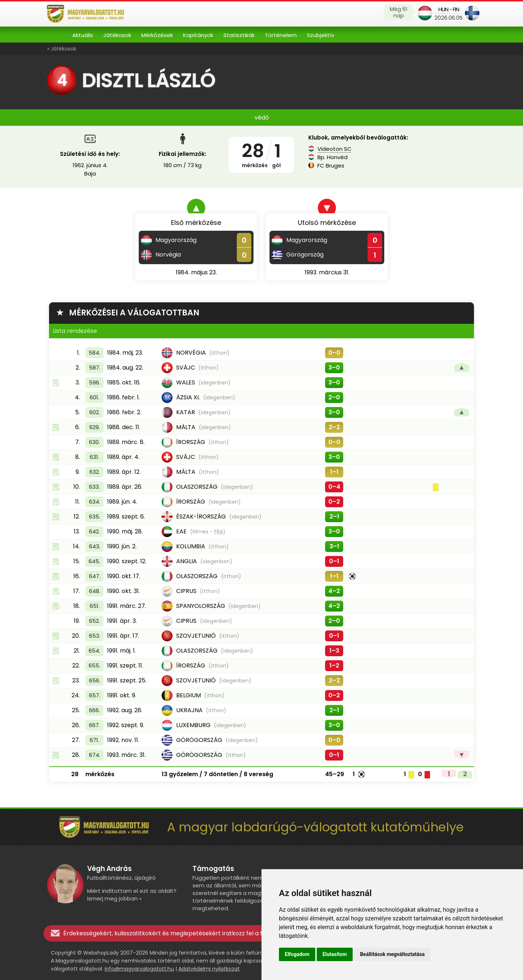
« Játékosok (62, 49)
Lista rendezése (75, 331)
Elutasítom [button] (335, 954)
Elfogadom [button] (297, 954)
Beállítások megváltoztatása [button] (392, 954)
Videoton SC (335, 149)
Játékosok (117, 35)
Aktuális (83, 35)
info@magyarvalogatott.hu (139, 969)
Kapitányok (198, 35)
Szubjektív (321, 35)
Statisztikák (239, 35)
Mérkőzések (157, 35)
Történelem (281, 35)
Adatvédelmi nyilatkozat (209, 969)
